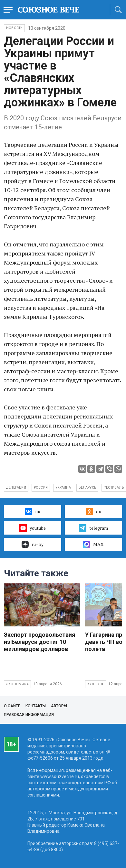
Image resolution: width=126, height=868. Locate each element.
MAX (93, 544)
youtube (32, 528)
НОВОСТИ (14, 28)
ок (93, 512)
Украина (63, 488)
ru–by (33, 544)
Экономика (17, 684)
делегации (16, 488)
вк (32, 512)
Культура (96, 684)
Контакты (36, 706)
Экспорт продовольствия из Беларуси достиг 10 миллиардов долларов (39, 642)
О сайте (12, 706)
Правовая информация (29, 715)
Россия (41, 488)
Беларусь (87, 488)
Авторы (59, 706)
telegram (93, 528)
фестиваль (114, 488)
